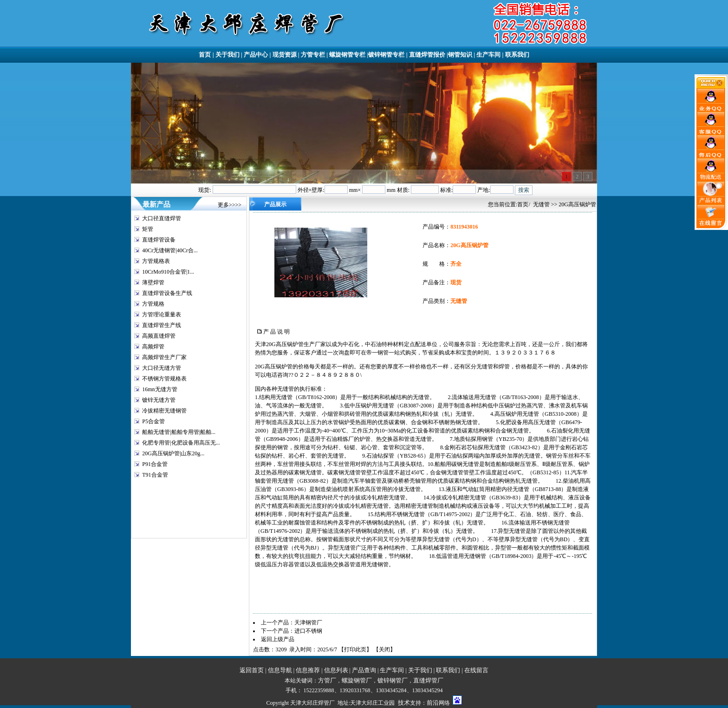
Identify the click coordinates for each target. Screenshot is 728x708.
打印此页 (355, 649)
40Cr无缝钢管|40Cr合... (170, 250)
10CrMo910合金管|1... (168, 272)
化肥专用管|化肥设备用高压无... (181, 443)
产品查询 (364, 670)
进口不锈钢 (308, 631)
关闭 (384, 649)
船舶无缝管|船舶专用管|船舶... (179, 432)
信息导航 (280, 670)
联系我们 (517, 55)
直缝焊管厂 (428, 680)
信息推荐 (308, 670)
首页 (205, 55)
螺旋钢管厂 (357, 680)
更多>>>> (230, 205)
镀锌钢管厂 (393, 680)
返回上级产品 (278, 639)
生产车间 (488, 55)
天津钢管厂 (308, 623)
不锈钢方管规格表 (164, 379)
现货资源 (285, 55)
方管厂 (327, 680)
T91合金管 (155, 475)
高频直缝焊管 (159, 336)
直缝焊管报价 (427, 55)
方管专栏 (313, 55)
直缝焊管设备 (159, 240)
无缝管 (541, 204)
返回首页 (252, 670)
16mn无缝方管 (159, 389)
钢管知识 (460, 55)
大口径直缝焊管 (162, 218)
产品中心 (256, 55)
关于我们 (227, 55)
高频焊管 (153, 347)
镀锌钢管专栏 (386, 55)
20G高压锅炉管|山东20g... (173, 453)
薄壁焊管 (153, 282)
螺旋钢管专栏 (347, 55)
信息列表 (336, 670)
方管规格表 (156, 261)
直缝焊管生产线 (162, 325)
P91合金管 (155, 464)
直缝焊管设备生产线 (167, 293)
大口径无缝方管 (162, 368)
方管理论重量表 (162, 315)
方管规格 (153, 304)
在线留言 (476, 670)
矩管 (148, 229)
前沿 (433, 703)
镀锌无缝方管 (159, 400)
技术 (404, 703)
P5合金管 (153, 421)
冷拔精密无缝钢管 (164, 411)
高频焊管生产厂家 (164, 357)
